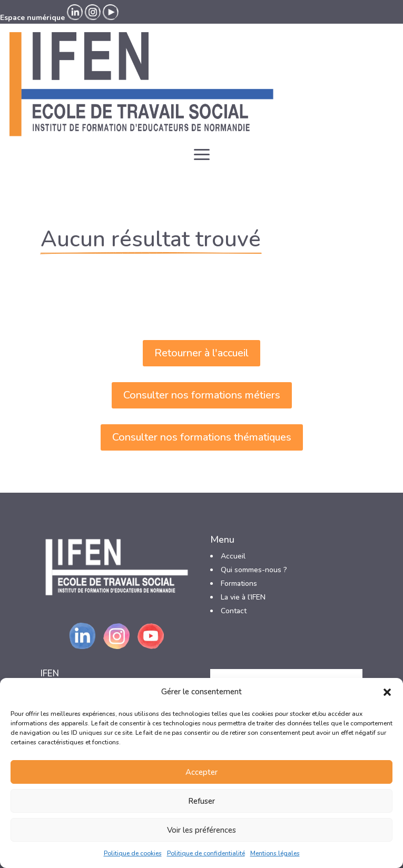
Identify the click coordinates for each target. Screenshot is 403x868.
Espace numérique (32, 18)
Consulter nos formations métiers (202, 395)
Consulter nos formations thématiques (202, 437)
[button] (387, 692)
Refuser (201, 801)
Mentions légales (275, 853)
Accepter (201, 772)
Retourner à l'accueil (201, 353)
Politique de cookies (133, 853)
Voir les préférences (201, 830)
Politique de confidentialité (206, 853)
